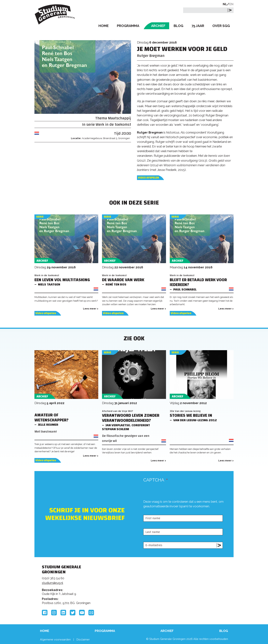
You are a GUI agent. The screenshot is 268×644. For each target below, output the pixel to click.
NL (225, 4)
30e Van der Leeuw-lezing (185, 411)
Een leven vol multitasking (62, 280)
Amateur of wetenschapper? (51, 418)
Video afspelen (148, 178)
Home (104, 26)
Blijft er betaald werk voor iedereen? (198, 282)
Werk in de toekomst (113, 125)
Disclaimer (83, 639)
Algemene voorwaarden (55, 639)
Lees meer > (91, 309)
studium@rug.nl (52, 583)
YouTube (82, 613)
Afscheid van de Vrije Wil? (118, 411)
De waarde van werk (123, 280)
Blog (178, 26)
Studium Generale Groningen (55, 14)
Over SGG (221, 26)
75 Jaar (198, 26)
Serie (40, 217)
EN (231, 4)
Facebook (45, 613)
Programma (128, 26)
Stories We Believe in (191, 416)
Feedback (136, 581)
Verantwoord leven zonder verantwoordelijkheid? (131, 418)
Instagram (54, 613)
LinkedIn (63, 613)
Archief (158, 26)
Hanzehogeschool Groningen (191, 592)
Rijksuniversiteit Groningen (191, 580)
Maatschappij (119, 118)
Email (91, 613)
